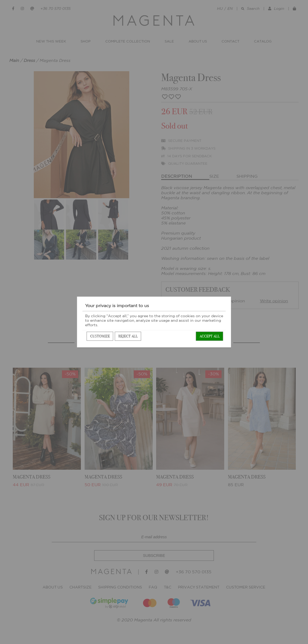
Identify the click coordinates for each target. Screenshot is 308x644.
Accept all (210, 336)
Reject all (128, 336)
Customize (100, 336)
